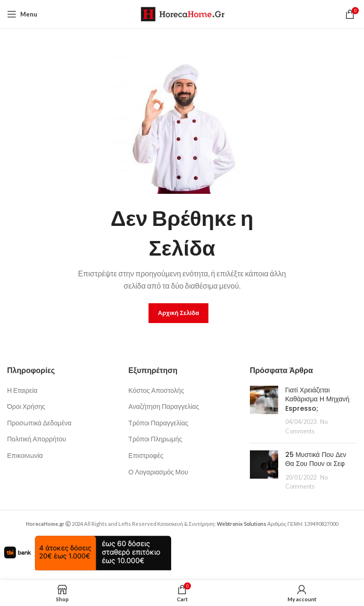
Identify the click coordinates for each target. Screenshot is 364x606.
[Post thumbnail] (264, 411)
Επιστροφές (146, 455)
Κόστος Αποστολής (156, 390)
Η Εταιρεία (22, 390)
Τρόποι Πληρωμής (155, 439)
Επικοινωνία (25, 455)
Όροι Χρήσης (26, 406)
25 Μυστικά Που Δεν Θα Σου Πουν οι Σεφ (316, 459)
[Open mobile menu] (22, 14)
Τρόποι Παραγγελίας (158, 423)
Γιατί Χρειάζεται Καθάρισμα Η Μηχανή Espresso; (317, 399)
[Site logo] (182, 13)
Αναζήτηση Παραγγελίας (164, 406)
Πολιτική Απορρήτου (37, 439)
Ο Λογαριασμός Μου (158, 472)
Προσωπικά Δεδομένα (39, 423)
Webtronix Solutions (242, 524)
